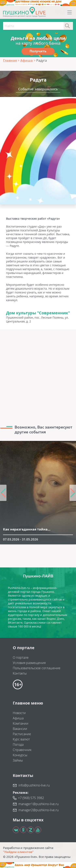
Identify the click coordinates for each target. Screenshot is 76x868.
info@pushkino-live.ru (34, 785)
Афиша (18, 718)
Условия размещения (29, 663)
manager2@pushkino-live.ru (39, 810)
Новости (19, 713)
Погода (18, 744)
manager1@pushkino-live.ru (39, 804)
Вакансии (20, 729)
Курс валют (21, 739)
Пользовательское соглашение (37, 668)
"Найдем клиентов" (18, 852)
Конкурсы (20, 755)
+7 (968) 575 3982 (31, 798)
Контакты (20, 673)
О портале (21, 657)
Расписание (22, 734)
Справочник (22, 750)
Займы (18, 760)
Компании (21, 723)
